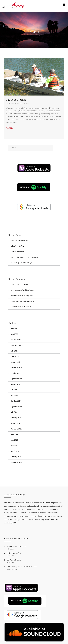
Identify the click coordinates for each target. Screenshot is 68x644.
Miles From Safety (17, 246)
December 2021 (16, 367)
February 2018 (16, 457)
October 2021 (16, 373)
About (26, 284)
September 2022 (17, 345)
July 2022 (14, 351)
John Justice (15, 296)
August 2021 (15, 384)
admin (19, 104)
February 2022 (16, 356)
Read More (10, 128)
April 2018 (15, 445)
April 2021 (15, 395)
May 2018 (14, 440)
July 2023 (14, 329)
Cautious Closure (16, 99)
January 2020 (15, 423)
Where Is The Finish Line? (20, 240)
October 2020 (16, 401)
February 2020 (16, 418)
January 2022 (15, 362)
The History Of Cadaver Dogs (21, 263)
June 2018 (14, 434)
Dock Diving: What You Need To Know (24, 257)
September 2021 (17, 379)
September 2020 (17, 406)
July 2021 (14, 390)
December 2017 (16, 462)
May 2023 (14, 334)
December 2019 (16, 429)
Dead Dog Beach (28, 290)
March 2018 (15, 451)
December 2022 (16, 340)
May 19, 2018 (10, 104)
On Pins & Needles (17, 252)
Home (4, 44)
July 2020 (14, 412)
